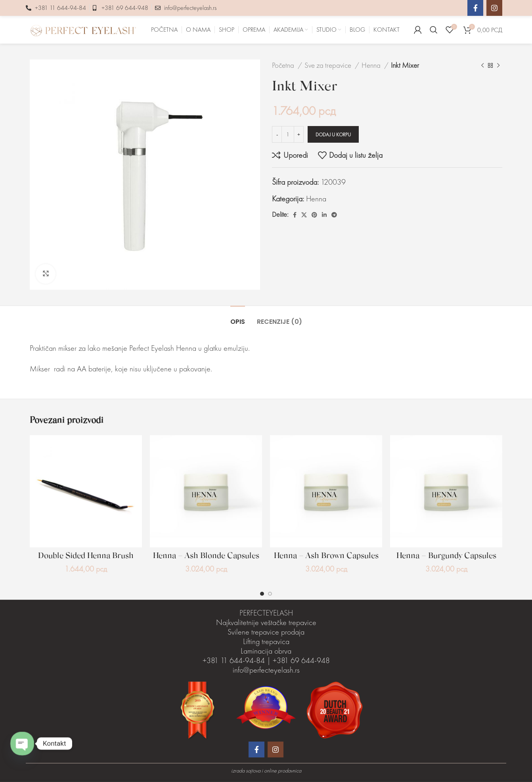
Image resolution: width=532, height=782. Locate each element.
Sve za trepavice (329, 65)
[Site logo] (83, 29)
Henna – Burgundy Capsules (446, 556)
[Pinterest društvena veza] (314, 215)
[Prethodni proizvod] (482, 65)
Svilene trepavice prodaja (266, 632)
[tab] (238, 318)
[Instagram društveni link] (494, 8)
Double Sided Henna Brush (86, 556)
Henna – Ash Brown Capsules (326, 556)
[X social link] (304, 215)
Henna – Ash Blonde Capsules (206, 556)
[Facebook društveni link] (475, 8)
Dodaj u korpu (333, 135)
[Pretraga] (434, 30)
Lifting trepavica (266, 641)
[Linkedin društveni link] (324, 215)
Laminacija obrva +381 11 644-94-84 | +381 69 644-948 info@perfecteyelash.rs (266, 660)
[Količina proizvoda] (288, 134)
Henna (372, 65)
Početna (284, 65)
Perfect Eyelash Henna (163, 348)
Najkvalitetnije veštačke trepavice (266, 622)
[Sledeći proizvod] (498, 65)
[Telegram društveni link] (334, 215)
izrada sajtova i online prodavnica (266, 771)
